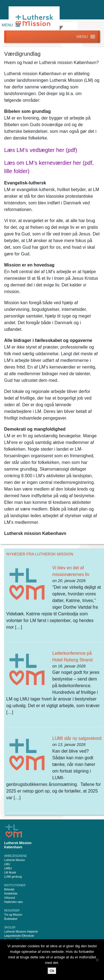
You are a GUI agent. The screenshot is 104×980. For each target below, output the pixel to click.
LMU (7, 864)
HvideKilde (11, 894)
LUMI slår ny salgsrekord (77, 738)
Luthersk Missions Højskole (21, 932)
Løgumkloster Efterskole (19, 936)
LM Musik (10, 873)
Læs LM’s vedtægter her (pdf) (41, 150)
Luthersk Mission (15, 860)
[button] (7, 25)
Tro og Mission (13, 915)
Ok (52, 971)
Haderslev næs (13, 902)
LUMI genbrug (13, 877)
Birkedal (9, 889)
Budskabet (11, 919)
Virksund (10, 898)
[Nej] (97, 960)
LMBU (8, 868)
